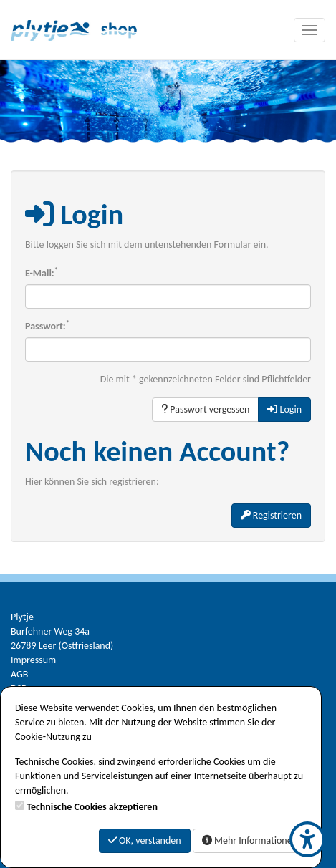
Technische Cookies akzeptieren (92, 807)
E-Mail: (42, 273)
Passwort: (47, 326)
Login (284, 409)
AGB (19, 674)
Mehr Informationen (250, 840)
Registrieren (271, 515)
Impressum (33, 660)
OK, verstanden (145, 840)
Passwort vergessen (205, 409)
